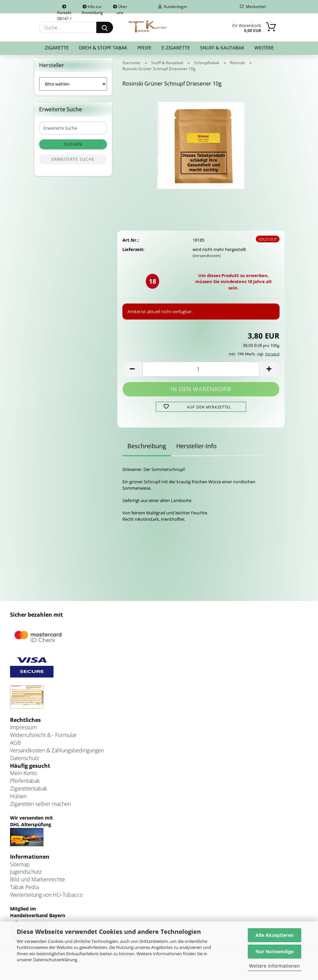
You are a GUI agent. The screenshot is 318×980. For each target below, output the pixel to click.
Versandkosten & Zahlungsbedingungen (57, 754)
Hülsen (18, 800)
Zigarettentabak (29, 793)
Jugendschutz (26, 876)
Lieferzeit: (133, 253)
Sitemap (20, 868)
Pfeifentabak (25, 785)
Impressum (23, 732)
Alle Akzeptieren (275, 935)
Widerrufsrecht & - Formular (43, 739)
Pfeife (144, 48)
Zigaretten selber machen (40, 808)
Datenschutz (25, 762)
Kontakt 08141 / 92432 (64, 9)
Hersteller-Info (196, 450)
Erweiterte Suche (73, 164)
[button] (132, 373)
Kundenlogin (173, 7)
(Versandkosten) (207, 260)
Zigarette (57, 48)
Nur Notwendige (275, 951)
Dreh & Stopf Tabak (103, 48)
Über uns (120, 9)
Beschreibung (147, 450)
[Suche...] (105, 27)
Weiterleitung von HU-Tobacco (46, 899)
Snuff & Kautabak (222, 48)
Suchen (73, 149)
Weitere (264, 48)
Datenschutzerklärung (55, 960)
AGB (15, 747)
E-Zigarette (176, 48)
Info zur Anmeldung (92, 9)
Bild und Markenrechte (37, 884)
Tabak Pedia (24, 891)
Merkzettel (253, 7)
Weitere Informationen (275, 966)
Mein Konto (24, 777)
